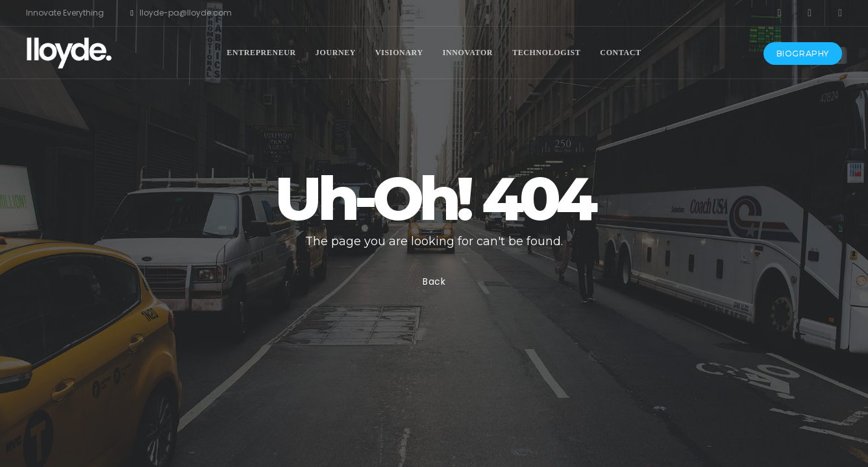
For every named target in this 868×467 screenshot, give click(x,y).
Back (434, 281)
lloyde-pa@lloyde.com (181, 13)
